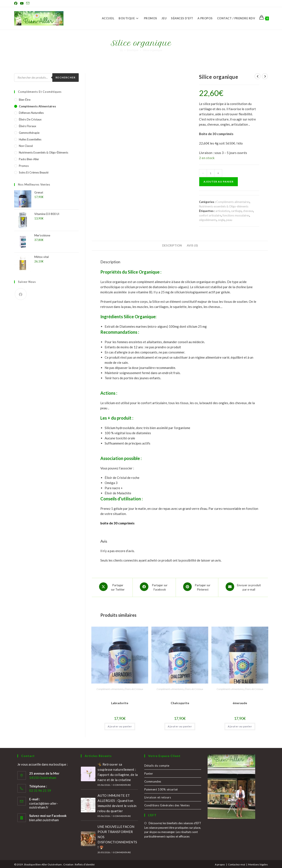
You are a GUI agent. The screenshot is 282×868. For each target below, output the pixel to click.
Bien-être (25, 100)
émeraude (240, 701)
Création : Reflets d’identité (79, 863)
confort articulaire (210, 215)
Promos (24, 166)
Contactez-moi (237, 863)
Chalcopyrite (180, 701)
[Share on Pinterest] (197, 587)
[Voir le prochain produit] (265, 76)
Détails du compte (157, 764)
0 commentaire (122, 783)
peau (229, 220)
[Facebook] (21, 294)
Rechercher (66, 77)
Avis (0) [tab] (192, 245)
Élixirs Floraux (28, 126)
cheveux (248, 211)
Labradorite (120, 701)
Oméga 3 (111, 483)
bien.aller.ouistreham (44, 818)
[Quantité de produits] (211, 173)
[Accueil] (121, 50)
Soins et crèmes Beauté (34, 172)
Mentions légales (258, 863)
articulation (223, 211)
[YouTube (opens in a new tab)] (22, 3)
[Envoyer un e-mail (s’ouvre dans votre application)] (28, 3)
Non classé (26, 146)
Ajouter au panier (219, 182)
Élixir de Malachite (118, 493)
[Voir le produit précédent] (258, 76)
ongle (221, 220)
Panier (149, 772)
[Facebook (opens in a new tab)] (16, 3)
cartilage (236, 211)
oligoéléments (208, 220)
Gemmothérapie (29, 133)
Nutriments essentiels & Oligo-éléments (224, 206)
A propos (220, 863)
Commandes (153, 780)
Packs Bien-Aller (29, 159)
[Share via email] (243, 587)
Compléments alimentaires (233, 202)
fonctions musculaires (236, 215)
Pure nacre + (114, 488)
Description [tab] (172, 245)
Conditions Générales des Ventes (167, 804)
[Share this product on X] (112, 587)
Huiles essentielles (30, 139)
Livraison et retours (158, 796)
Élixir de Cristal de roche (122, 478)
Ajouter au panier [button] (120, 725)
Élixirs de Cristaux (134, 688)
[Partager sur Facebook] (154, 587)
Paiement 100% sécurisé (161, 788)
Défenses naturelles (31, 113)
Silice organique (152, 50)
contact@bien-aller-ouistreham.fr (44, 804)
